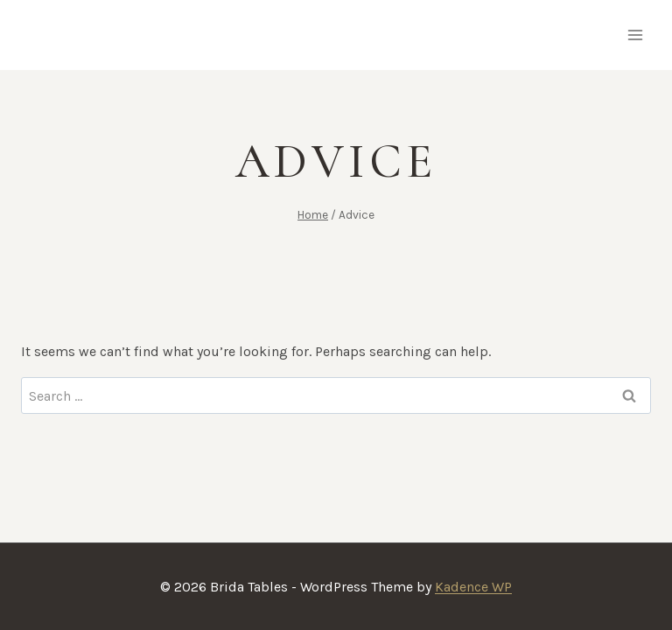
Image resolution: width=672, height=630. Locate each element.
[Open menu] (635, 35)
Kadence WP (473, 587)
